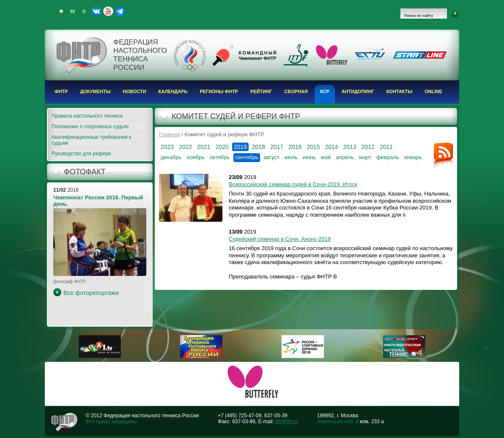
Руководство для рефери (81, 154)
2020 (222, 147)
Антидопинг (358, 91)
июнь (309, 157)
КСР (325, 91)
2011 (386, 147)
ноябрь (196, 157)
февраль (388, 157)
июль (291, 157)
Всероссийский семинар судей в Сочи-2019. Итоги (293, 184)
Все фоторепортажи (91, 293)
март (365, 157)
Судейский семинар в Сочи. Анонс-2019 (280, 239)
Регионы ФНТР (219, 91)
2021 (204, 147)
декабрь (171, 157)
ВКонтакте (96, 11)
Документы (95, 91)
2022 (185, 147)
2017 (277, 147)
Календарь (173, 91)
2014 (331, 147)
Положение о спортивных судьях (90, 127)
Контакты (400, 91)
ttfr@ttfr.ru (287, 421)
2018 (259, 147)
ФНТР (61, 91)
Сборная (296, 91)
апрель (345, 157)
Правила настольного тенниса (87, 116)
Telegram (120, 11)
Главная (169, 134)
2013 (350, 147)
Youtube (108, 11)
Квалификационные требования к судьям (91, 140)
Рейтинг (261, 91)
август (271, 157)
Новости (135, 91)
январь (413, 157)
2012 (368, 147)
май (326, 157)
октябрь (220, 157)
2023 (167, 147)
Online (433, 91)
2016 (295, 147)
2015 (313, 147)
